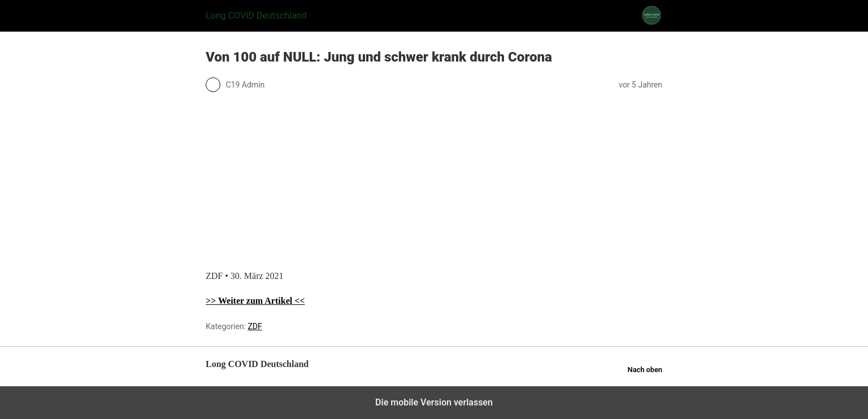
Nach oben (645, 370)
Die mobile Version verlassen (434, 402)
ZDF (255, 326)
